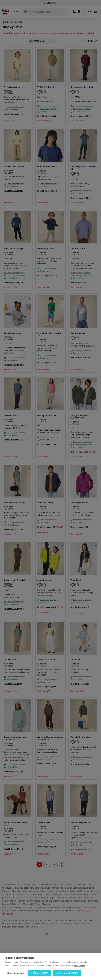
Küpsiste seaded (16, 973)
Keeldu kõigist (40, 973)
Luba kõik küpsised (67, 973)
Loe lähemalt (80, 965)
